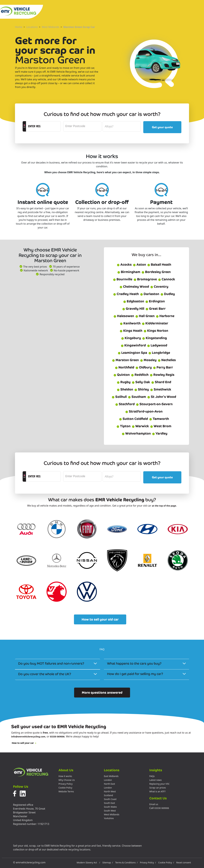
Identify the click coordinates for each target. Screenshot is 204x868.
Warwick (140, 426)
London (108, 780)
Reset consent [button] (184, 862)
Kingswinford (133, 345)
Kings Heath (131, 331)
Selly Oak (141, 382)
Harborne (165, 316)
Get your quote (162, 127)
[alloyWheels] (122, 126)
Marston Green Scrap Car (79, 27)
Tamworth (159, 419)
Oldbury (144, 367)
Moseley (148, 360)
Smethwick (161, 389)
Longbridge (159, 353)
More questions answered (102, 693)
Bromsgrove (145, 279)
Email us (154, 804)
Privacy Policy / (148, 862)
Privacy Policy (66, 784)
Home (19, 27)
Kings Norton (156, 331)
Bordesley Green (156, 272)
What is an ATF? (157, 791)
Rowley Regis (162, 375)
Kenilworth (130, 323)
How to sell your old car (100, 619)
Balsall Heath (159, 265)
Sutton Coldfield (133, 419)
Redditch (140, 375)
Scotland (108, 795)
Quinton (122, 375)
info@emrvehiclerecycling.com (28, 737)
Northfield (125, 367)
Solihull (119, 397)
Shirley (142, 389)
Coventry (159, 287)
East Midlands (111, 776)
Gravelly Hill (133, 309)
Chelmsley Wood (134, 287)
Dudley (168, 294)
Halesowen (124, 316)
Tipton (124, 426)
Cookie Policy (65, 788)
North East (109, 784)
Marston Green (125, 360)
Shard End (161, 382)
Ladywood (157, 345)
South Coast (110, 799)
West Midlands (51, 27)
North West (110, 791)
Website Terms (66, 791)
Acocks (124, 265)
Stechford (125, 404)
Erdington (155, 301)
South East (109, 803)
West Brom (161, 426)
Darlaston (150, 294)
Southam (137, 397)
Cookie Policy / (166, 862)
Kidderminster (155, 323)
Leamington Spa (132, 353)
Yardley (160, 433)
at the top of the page (164, 506)
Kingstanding (155, 338)
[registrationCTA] (43, 126)
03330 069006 (57, 737)
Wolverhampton (136, 433)
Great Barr (156, 309)
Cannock (167, 279)
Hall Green (145, 316)
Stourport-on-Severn (154, 404)
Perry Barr (163, 367)
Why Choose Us (67, 780)
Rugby (124, 382)
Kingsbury (131, 338)
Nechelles (167, 360)
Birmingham (129, 272)
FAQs (152, 776)
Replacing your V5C (159, 784)
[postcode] (82, 126)
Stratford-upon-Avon (144, 411)
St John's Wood (162, 397)
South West (110, 811)
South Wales (110, 807)
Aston (139, 265)
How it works (65, 776)
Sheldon (125, 389)
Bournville (123, 279)
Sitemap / (108, 862)
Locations (32, 27)
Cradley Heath (126, 294)
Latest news (156, 780)
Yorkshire (109, 818)
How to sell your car (24, 743)
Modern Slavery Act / (88, 862)
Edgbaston (134, 301)
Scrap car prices (158, 788)
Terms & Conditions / (126, 862)
